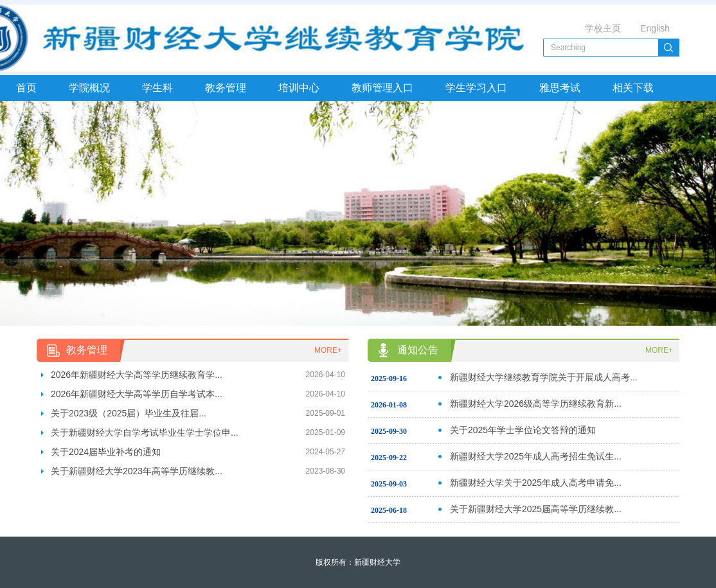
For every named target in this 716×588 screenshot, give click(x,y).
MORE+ (328, 350)
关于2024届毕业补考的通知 (106, 452)
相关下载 (633, 88)
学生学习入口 (476, 88)
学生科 (157, 88)
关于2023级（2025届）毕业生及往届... (129, 413)
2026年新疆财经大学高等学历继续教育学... (137, 375)
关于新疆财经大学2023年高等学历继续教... (137, 471)
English (655, 28)
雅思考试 (560, 88)
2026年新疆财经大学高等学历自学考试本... (137, 394)
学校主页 (603, 28)
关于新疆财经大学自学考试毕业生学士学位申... (145, 432)
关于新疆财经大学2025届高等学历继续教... (536, 509)
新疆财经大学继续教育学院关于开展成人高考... (544, 377)
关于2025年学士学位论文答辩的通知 (523, 430)
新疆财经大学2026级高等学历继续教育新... (536, 404)
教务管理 (226, 88)
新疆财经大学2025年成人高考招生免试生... (536, 456)
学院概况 (89, 88)
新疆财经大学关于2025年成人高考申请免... (536, 483)
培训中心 (299, 88)
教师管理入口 (382, 88)
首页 (26, 88)
